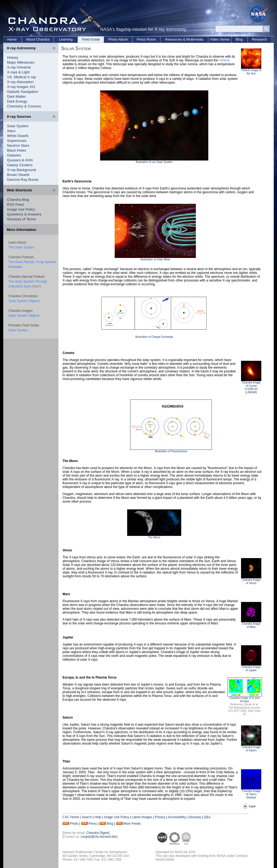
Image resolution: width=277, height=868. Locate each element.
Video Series (220, 39)
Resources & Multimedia (184, 39)
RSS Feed (15, 204)
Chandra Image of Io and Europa (244, 700)
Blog (239, 39)
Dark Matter (17, 96)
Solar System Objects (24, 301)
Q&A (207, 817)
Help (98, 817)
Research (259, 39)
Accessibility (177, 817)
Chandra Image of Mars (251, 625)
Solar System (18, 126)
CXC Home (71, 817)
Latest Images (142, 817)
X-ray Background (22, 170)
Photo (74, 824)
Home (12, 39)
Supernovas (17, 141)
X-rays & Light (18, 72)
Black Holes (17, 150)
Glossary (195, 817)
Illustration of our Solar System (154, 162)
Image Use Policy (21, 209)
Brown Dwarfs (18, 175)
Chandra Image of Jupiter (251, 669)
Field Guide (91, 39)
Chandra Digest (98, 833)
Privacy (160, 817)
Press (93, 824)
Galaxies (14, 155)
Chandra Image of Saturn (251, 749)
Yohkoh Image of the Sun (251, 72)
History (13, 58)
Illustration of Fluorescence (171, 451)
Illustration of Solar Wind (155, 259)
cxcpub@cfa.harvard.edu (99, 837)
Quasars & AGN (20, 160)
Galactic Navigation (23, 92)
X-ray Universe (19, 67)
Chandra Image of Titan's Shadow (251, 794)
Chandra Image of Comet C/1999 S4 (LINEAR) (251, 387)
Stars (11, 131)
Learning (66, 39)
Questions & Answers (24, 214)
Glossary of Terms (22, 219)
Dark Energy (17, 101)
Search (87, 817)
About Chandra (38, 39)
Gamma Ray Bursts (23, 180)
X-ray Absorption (20, 82)
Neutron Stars (18, 145)
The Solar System (21, 247)
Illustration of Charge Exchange (154, 337)
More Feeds (132, 824)
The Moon (154, 537)
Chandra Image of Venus (251, 582)
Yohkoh (224, 60)
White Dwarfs (18, 136)
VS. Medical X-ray (22, 77)
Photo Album (118, 39)
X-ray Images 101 (21, 87)
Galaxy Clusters (20, 165)
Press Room (146, 39)
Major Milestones (21, 62)
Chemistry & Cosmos (24, 106)
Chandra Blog (18, 200)
